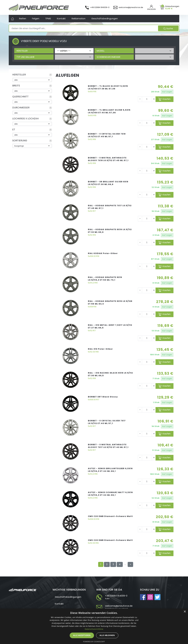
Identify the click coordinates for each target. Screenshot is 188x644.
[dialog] (94, 626)
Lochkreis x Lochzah (25, 119)
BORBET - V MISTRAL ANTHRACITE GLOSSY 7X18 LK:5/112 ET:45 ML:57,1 (108, 159)
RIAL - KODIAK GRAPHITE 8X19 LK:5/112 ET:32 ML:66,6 (110, 231)
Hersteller (22, 51)
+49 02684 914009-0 (116, 596)
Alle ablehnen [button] (107, 635)
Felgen (36, 18)
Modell (101, 51)
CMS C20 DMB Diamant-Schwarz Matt (110, 516)
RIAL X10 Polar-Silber (100, 349)
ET (14, 130)
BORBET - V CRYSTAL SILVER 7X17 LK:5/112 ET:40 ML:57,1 (107, 422)
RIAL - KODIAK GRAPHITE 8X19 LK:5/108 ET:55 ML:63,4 (110, 302)
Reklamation (79, 18)
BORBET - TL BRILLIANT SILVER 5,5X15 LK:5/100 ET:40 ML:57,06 (109, 111)
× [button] (185, 612)
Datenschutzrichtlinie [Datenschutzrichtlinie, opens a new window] (94, 629)
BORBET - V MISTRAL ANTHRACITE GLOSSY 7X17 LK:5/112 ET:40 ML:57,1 (108, 446)
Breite (16, 86)
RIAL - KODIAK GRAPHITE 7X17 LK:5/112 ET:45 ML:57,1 (110, 207)
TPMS (48, 18)
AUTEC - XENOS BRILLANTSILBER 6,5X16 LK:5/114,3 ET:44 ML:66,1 (110, 470)
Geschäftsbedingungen (105, 18)
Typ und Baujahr (25, 57)
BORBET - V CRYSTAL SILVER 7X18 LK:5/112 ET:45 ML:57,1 (107, 135)
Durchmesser (21, 108)
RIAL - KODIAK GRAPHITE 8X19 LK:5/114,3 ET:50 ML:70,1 (105, 279)
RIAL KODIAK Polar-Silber (103, 253)
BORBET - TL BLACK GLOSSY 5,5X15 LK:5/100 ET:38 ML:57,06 (108, 87)
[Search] (84, 29)
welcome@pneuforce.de (119, 606)
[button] (32, 75)
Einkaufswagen (172, 7)
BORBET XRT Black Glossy (103, 397)
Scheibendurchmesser (108, 57)
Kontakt (61, 18)
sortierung (20, 141)
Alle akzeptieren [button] (82, 635)
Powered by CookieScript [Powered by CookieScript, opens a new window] (94, 642)
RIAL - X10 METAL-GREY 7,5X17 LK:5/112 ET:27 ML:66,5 (110, 326)
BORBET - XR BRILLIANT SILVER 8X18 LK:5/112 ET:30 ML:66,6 (108, 183)
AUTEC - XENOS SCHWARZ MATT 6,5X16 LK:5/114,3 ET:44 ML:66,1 (110, 494)
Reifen (23, 18)
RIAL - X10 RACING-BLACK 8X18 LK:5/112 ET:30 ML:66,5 (110, 374)
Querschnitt (20, 97)
